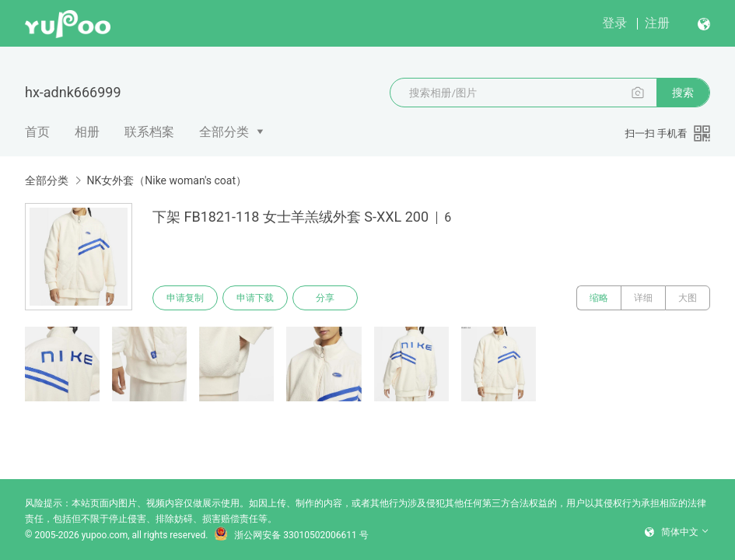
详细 (643, 298)
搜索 (683, 93)
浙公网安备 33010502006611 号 (291, 535)
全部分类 (224, 132)
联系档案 (149, 132)
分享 (325, 298)
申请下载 (255, 298)
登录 (614, 23)
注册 (657, 23)
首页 (37, 132)
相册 (87, 132)
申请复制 (185, 298)
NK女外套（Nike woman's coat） (166, 180)
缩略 (599, 298)
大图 (688, 298)
